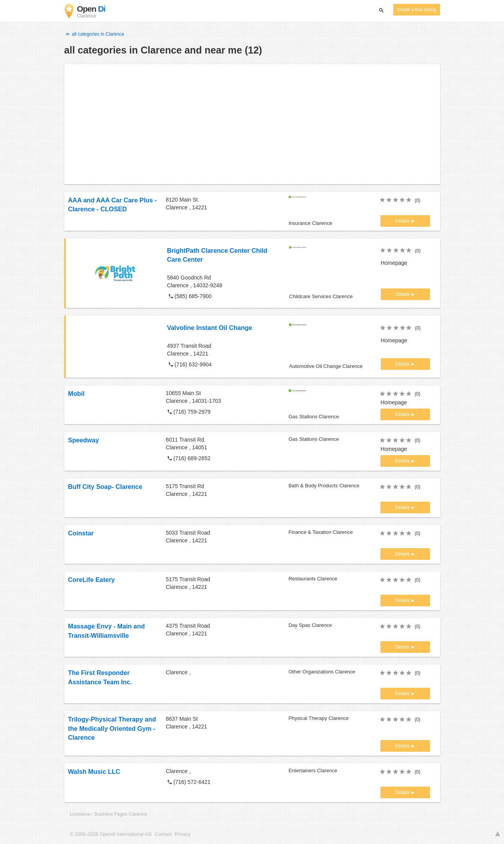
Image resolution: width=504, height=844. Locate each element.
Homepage (394, 263)
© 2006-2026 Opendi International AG (111, 834)
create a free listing (416, 10)
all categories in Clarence (94, 34)
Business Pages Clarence (120, 814)
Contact (163, 834)
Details (403, 221)
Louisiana (80, 814)
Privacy (183, 834)
